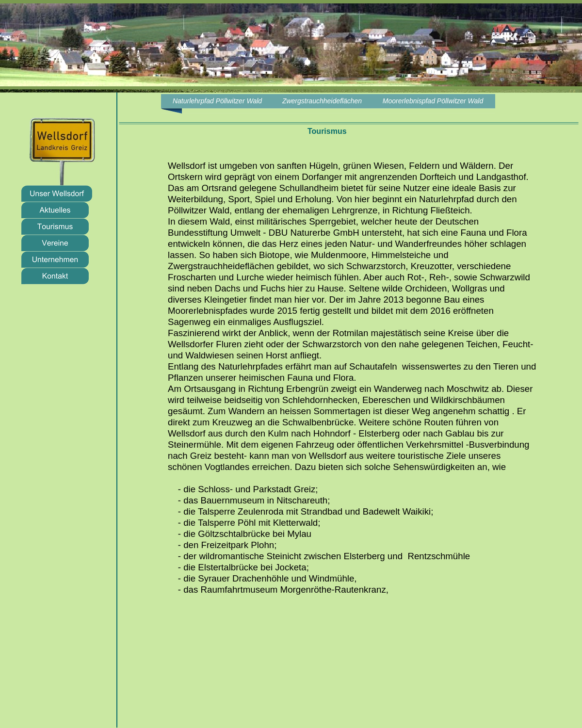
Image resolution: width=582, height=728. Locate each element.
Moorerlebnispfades (208, 311)
